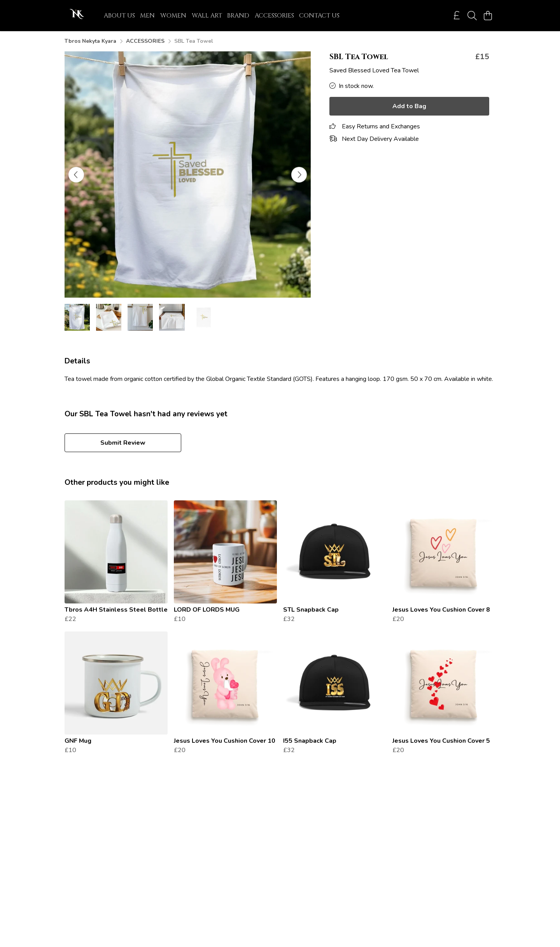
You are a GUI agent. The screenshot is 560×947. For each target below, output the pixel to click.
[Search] (472, 16)
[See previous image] (76, 175)
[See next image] (299, 175)
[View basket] (488, 16)
